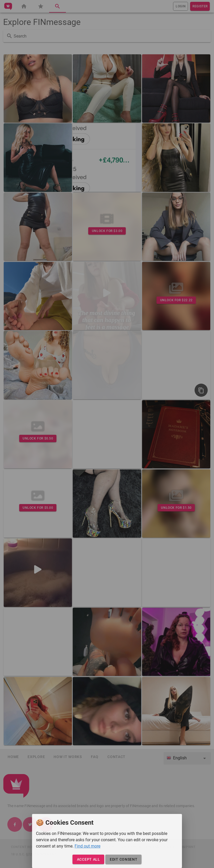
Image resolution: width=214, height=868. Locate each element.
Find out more (87, 846)
